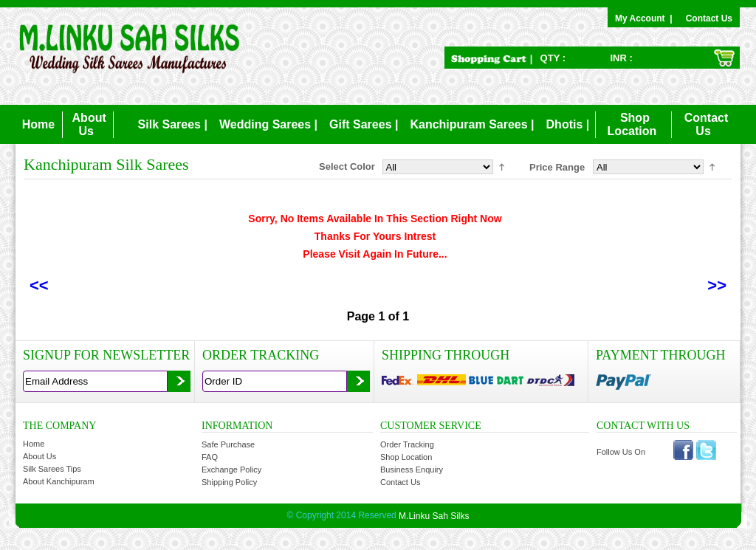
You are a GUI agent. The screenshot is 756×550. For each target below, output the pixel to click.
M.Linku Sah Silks (434, 516)
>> (717, 285)
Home (38, 124)
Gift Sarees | (364, 124)
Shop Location (406, 457)
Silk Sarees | (173, 124)
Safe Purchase (228, 444)
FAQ (210, 457)
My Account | (646, 18)
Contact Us (709, 18)
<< (39, 285)
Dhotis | (568, 124)
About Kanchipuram (59, 481)
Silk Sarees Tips (52, 469)
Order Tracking (407, 444)
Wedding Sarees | (268, 124)
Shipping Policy (229, 482)
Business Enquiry (412, 470)
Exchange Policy (231, 470)
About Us (39, 456)
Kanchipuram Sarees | (472, 124)
